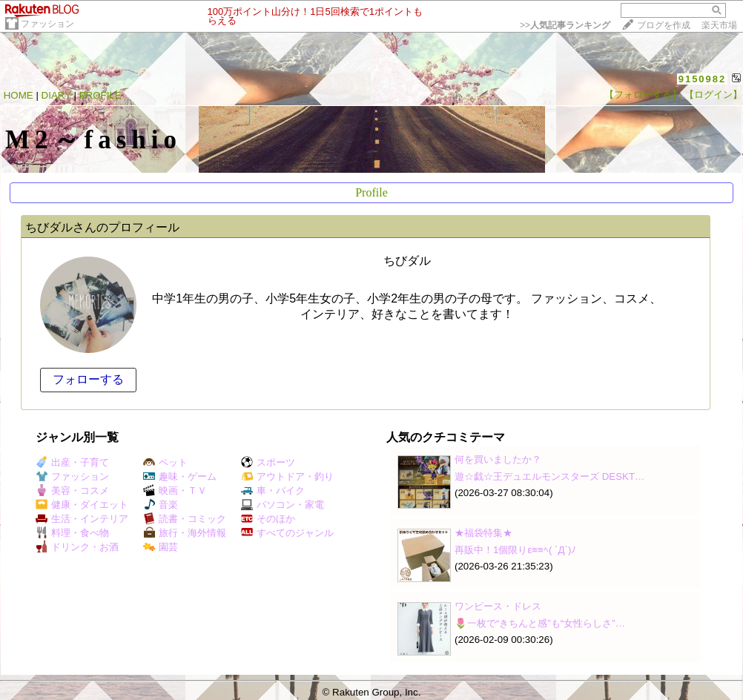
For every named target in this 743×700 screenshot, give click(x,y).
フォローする (88, 379)
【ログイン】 (713, 95)
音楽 (161, 505)
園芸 (161, 547)
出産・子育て (72, 462)
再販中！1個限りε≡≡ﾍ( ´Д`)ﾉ (515, 550)
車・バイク (273, 491)
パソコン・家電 (283, 505)
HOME (19, 95)
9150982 (703, 79)
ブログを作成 (664, 25)
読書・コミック (185, 519)
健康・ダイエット (82, 505)
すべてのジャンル (287, 533)
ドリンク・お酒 (77, 547)
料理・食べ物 (72, 533)
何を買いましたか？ (498, 459)
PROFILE (100, 95)
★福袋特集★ (483, 533)
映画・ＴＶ (175, 491)
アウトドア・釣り (287, 476)
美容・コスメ (72, 491)
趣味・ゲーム (180, 476)
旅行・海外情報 (185, 533)
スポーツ (268, 462)
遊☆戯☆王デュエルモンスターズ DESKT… (549, 476)
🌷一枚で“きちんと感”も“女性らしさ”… (540, 623)
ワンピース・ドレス (498, 606)
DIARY (56, 95)
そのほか (268, 519)
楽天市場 (719, 25)
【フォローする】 (643, 95)
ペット (165, 462)
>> (565, 25)
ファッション (47, 24)
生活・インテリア (82, 519)
